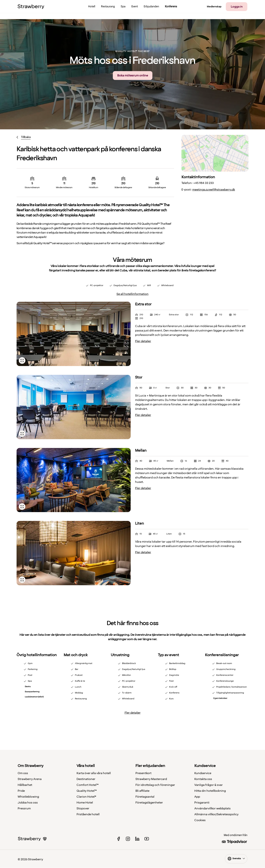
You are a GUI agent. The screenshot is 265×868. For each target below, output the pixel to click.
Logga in (237, 7)
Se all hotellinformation (132, 294)
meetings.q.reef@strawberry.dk (214, 190)
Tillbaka (26, 137)
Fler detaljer (143, 341)
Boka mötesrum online (133, 76)
